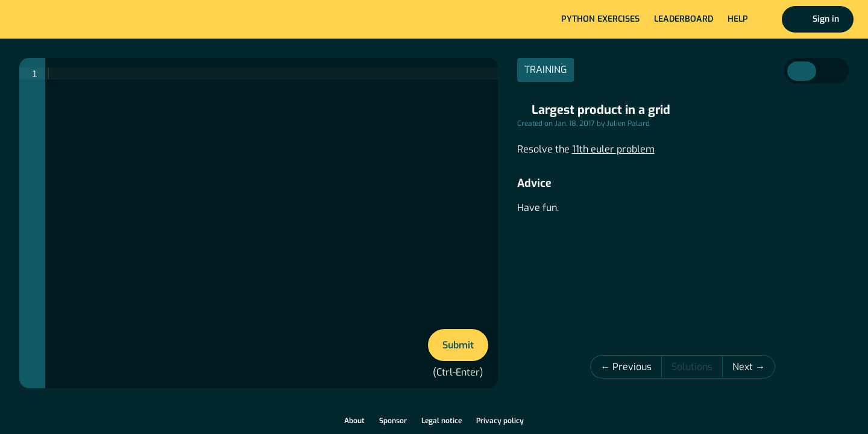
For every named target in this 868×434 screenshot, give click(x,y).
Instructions (802, 71)
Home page (49, 19)
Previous (632, 367)
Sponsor (393, 421)
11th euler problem (613, 149)
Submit (458, 345)
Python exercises (600, 19)
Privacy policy (500, 421)
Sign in (826, 19)
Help (738, 19)
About (354, 421)
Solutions (692, 367)
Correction (831, 71)
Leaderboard (684, 19)
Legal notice (442, 421)
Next (744, 367)
